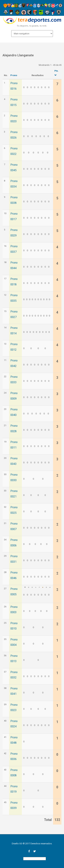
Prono (14, 75)
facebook (29, 851)
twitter (35, 851)
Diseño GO (17, 844)
